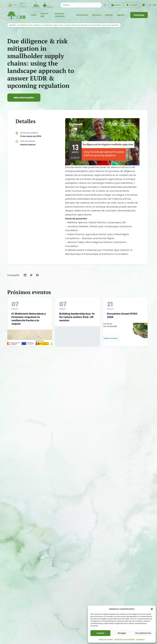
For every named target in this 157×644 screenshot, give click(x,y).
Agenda (121, 15)
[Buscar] (105, 5)
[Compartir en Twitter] (31, 275)
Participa (139, 15)
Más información (24, 98)
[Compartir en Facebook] (37, 275)
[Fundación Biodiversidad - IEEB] (32, 5)
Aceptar (100, 633)
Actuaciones (82, 15)
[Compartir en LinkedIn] (25, 275)
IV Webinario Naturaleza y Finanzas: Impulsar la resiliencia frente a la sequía (29, 319)
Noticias (109, 15)
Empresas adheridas (60, 15)
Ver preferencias (143, 633)
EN (155, 5)
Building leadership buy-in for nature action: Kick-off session (77, 317)
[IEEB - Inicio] (16, 15)
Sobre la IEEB (44, 15)
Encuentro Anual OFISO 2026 (122, 315)
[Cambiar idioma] (150, 5)
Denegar (122, 633)
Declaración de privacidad (125, 639)
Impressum (140, 639)
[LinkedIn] (143, 5)
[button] (152, 609)
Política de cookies (106, 639)
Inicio (34, 15)
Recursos (97, 15)
